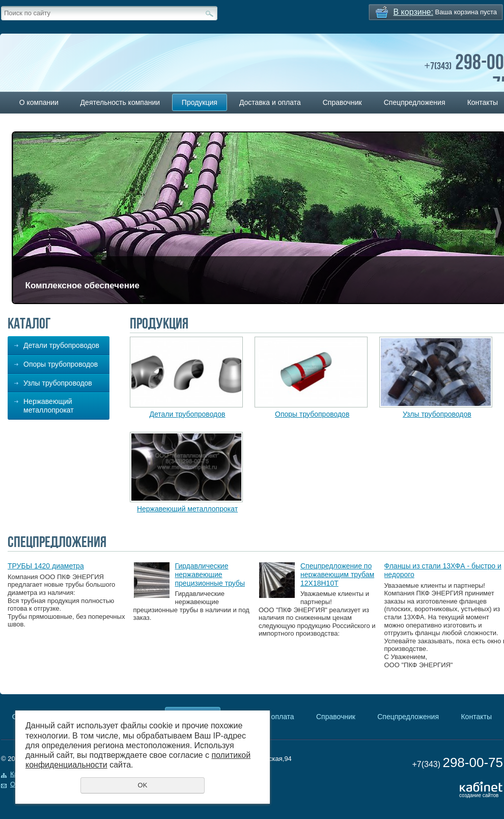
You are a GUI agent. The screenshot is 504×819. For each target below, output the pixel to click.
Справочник (342, 102)
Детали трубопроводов (61, 345)
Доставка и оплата (270, 102)
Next (498, 223)
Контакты (476, 717)
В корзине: (413, 12)
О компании (39, 102)
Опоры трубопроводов (61, 364)
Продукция (200, 102)
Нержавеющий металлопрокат (49, 406)
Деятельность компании (120, 102)
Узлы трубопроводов (58, 383)
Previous (20, 223)
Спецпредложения (415, 102)
